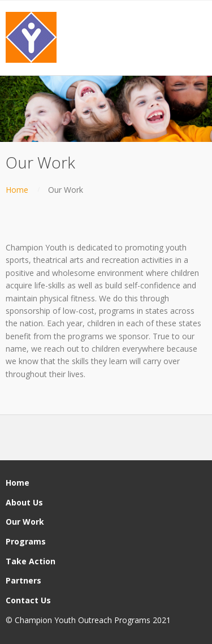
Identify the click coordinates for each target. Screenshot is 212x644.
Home (17, 190)
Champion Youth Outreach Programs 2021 (93, 620)
